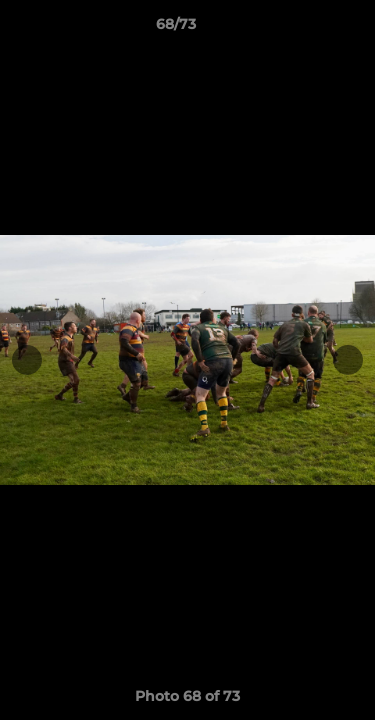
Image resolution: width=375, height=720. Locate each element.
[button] (303, 29)
